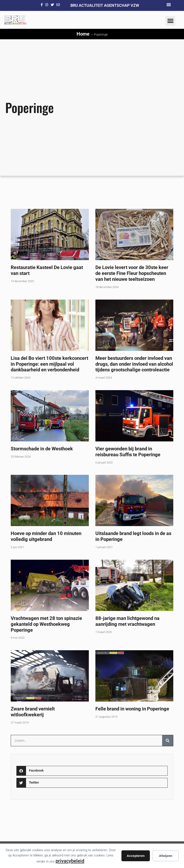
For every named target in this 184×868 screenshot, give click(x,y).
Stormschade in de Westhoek (42, 449)
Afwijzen (166, 856)
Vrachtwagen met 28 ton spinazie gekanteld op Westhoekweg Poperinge (46, 624)
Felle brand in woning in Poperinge (132, 709)
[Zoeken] (168, 741)
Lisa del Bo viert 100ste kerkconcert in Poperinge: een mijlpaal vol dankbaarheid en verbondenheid (49, 364)
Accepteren (136, 856)
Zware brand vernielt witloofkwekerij (33, 712)
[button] (169, 4)
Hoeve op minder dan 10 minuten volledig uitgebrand (46, 536)
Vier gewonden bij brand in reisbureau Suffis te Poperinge (128, 452)
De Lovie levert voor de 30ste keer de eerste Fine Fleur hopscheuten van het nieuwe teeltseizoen (132, 273)
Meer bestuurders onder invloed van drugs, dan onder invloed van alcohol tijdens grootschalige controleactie (134, 364)
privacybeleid (70, 861)
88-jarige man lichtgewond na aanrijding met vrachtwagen (127, 621)
